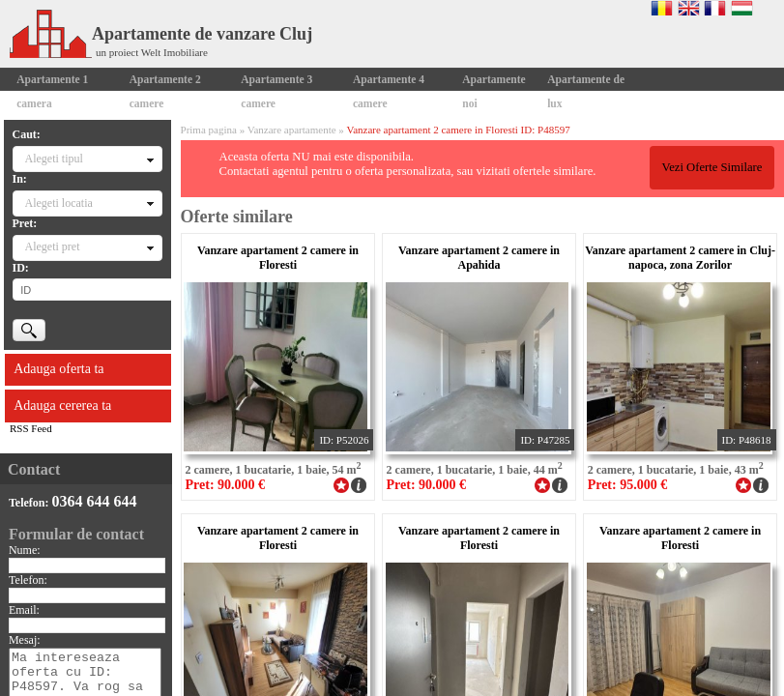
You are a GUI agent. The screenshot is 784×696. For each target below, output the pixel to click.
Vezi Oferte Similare (711, 167)
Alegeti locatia (59, 203)
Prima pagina (209, 130)
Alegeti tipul (54, 159)
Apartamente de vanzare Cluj (161, 34)
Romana (662, 8)
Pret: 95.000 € (628, 485)
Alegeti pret (53, 246)
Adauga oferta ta (58, 369)
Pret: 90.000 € (226, 485)
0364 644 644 (94, 501)
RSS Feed (31, 428)
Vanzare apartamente (292, 130)
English (689, 8)
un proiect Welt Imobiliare (152, 52)
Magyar (742, 8)
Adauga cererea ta (62, 406)
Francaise (715, 8)
